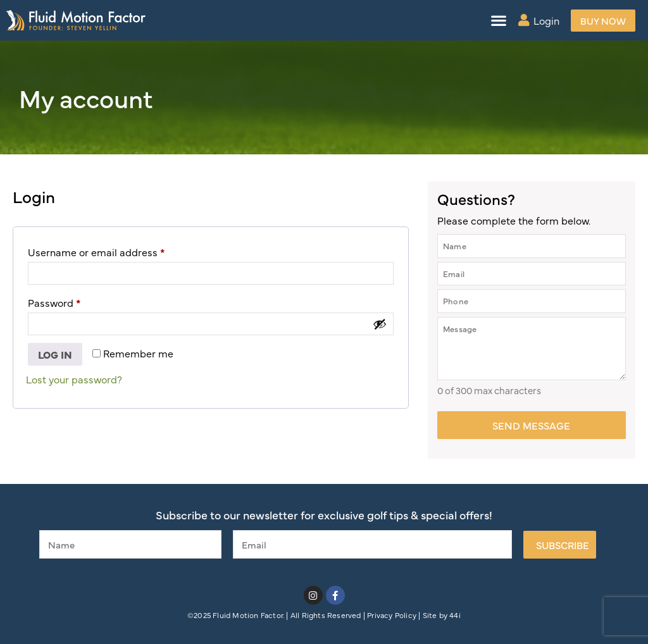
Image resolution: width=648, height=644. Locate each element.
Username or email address (117, 250)
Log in (55, 354)
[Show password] (380, 324)
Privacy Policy (392, 615)
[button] (499, 21)
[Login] (524, 20)
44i (455, 615)
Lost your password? (74, 379)
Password (75, 301)
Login (546, 20)
